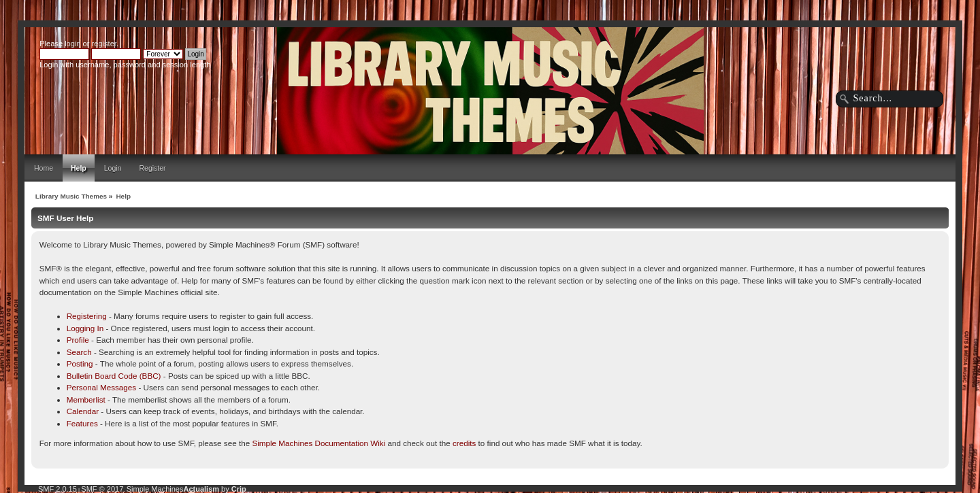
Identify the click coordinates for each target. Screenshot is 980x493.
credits (464, 443)
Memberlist (86, 400)
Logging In (85, 328)
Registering (87, 316)
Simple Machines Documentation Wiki (318, 443)
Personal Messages (102, 387)
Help (79, 168)
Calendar (83, 411)
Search (79, 352)
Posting (80, 363)
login (72, 44)
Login (113, 168)
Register (152, 168)
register (104, 44)
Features (82, 423)
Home (44, 168)
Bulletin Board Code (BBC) (114, 376)
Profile (78, 340)
